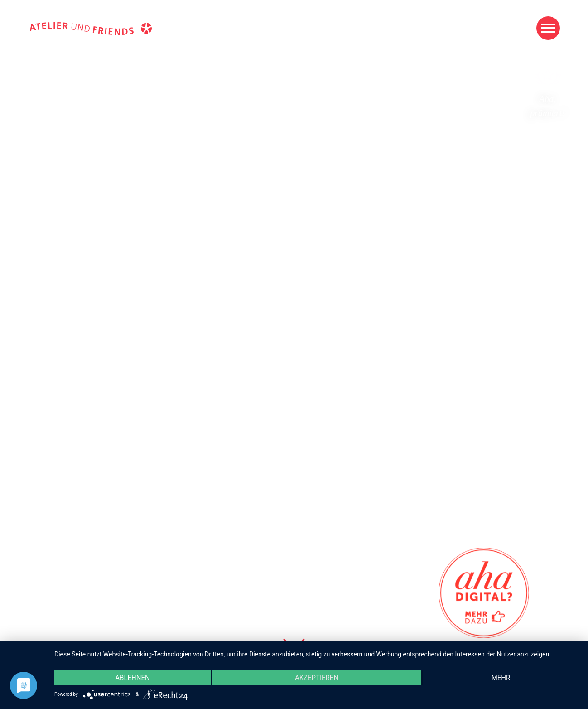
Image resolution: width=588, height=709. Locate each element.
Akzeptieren (317, 678)
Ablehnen (132, 678)
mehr (501, 678)
